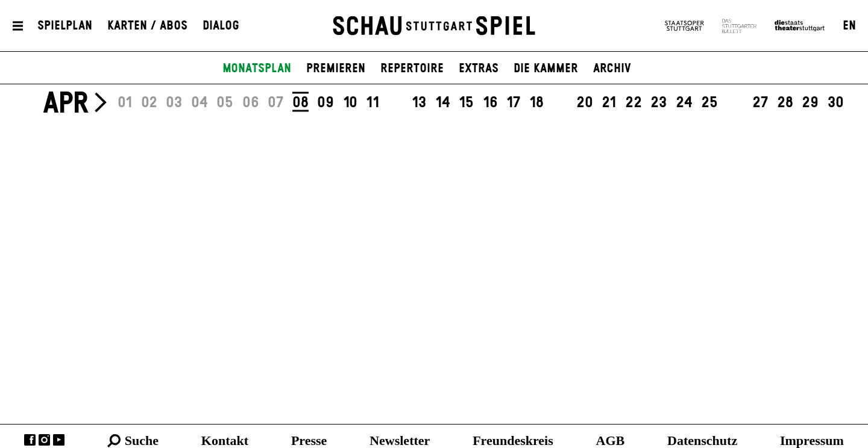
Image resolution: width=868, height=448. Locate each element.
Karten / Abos (147, 26)
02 (149, 103)
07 (275, 103)
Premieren (336, 69)
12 (396, 103)
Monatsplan (257, 69)
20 (585, 103)
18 (536, 103)
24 (684, 103)
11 (373, 103)
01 (125, 103)
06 (251, 103)
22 (634, 103)
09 (325, 103)
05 (225, 103)
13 (419, 103)
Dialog (221, 26)
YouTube (59, 440)
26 (735, 103)
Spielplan (65, 26)
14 (443, 103)
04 (200, 103)
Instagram (44, 440)
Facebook (30, 440)
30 (836, 103)
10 (350, 103)
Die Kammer (546, 69)
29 (810, 103)
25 (709, 103)
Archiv (612, 69)
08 (300, 102)
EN (849, 26)
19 (560, 103)
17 (513, 103)
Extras (479, 69)
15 (466, 103)
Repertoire (412, 69)
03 (174, 103)
